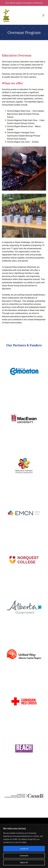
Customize (24, 856)
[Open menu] (43, 15)
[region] (24, 846)
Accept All (24, 849)
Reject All (24, 863)
